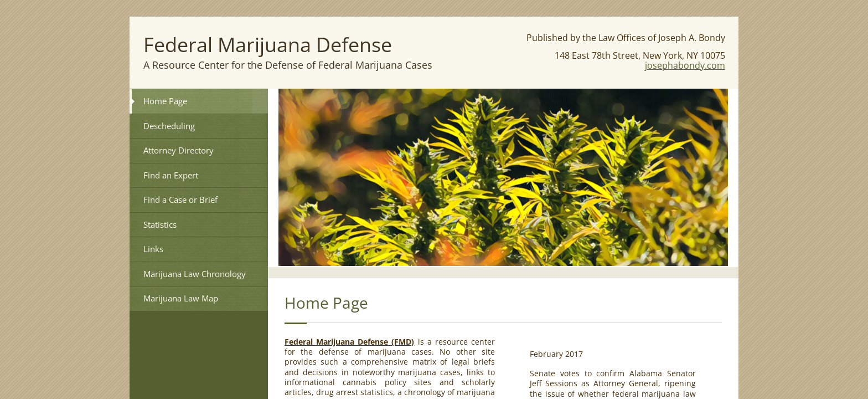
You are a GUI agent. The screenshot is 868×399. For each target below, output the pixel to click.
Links (153, 249)
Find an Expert (171, 175)
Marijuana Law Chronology (195, 274)
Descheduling (169, 126)
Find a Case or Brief (180, 199)
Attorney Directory (179, 150)
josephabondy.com (685, 65)
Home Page (165, 101)
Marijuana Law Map (181, 298)
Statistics (160, 224)
